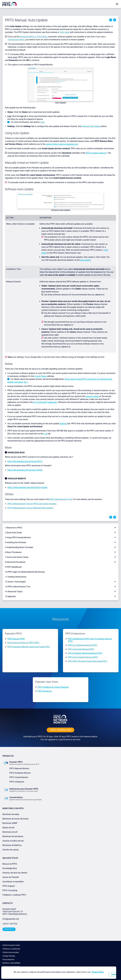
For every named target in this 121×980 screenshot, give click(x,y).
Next (115, 20)
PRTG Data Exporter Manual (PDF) (83, 657)
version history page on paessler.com (62, 144)
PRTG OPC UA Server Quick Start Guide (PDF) (88, 661)
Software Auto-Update (91, 126)
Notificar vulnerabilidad (11, 963)
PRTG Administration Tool (61, 499)
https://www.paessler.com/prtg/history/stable (27, 487)
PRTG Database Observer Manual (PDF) (85, 653)
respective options (35, 119)
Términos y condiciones (11, 949)
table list (97, 116)
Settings (63, 424)
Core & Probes (40, 376)
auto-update (85, 260)
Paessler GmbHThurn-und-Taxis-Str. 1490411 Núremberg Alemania (15, 912)
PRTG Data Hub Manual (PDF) (81, 649)
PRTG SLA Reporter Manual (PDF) (83, 645)
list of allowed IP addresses (45, 402)
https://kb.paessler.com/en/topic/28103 (25, 470)
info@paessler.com (11, 919)
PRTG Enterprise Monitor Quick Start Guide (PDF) (29, 647)
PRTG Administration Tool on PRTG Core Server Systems (32, 504)
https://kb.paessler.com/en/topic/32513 (25, 461)
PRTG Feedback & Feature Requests (53, 687)
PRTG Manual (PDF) (16, 639)
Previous (111, 20)
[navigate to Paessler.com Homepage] (10, 4)
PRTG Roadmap (45, 691)
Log (45, 434)
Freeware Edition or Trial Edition (34, 37)
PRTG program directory (96, 153)
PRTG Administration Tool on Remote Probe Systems (30, 508)
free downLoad (60, 730)
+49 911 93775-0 (10, 924)
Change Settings (9, 956)
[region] (59, 973)
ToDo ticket (64, 32)
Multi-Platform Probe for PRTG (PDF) (23, 643)
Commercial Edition (16, 40)
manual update (92, 396)
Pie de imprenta (8, 959)
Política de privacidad (11, 952)
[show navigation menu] (117, 4)
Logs (42, 122)
